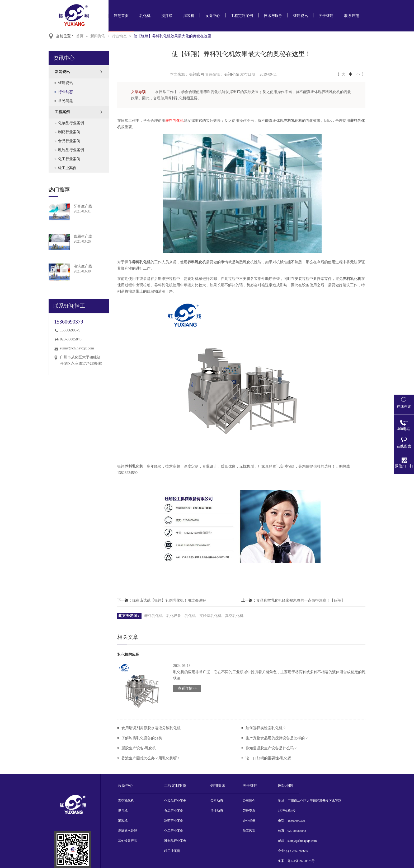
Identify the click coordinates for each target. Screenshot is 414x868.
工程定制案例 (242, 16)
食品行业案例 (69, 141)
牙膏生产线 (83, 206)
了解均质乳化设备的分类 (142, 738)
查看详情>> (187, 688)
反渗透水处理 (128, 831)
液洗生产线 (83, 266)
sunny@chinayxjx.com (77, 348)
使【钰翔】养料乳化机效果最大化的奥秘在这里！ (174, 36)
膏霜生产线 (83, 236)
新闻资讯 (98, 36)
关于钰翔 (326, 16)
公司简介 (249, 801)
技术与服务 (273, 16)
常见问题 (65, 101)
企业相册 (249, 821)
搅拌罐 (167, 16)
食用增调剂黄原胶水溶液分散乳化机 (151, 728)
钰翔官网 (197, 74)
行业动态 (119, 36)
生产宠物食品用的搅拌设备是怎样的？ (277, 738)
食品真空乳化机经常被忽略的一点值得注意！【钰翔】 (300, 600)
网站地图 (285, 786)
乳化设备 (174, 616)
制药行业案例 (69, 132)
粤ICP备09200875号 (301, 861)
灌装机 (189, 16)
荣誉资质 (249, 811)
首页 (80, 36)
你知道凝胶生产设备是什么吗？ (271, 748)
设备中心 (213, 16)
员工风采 (249, 831)
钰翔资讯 (300, 16)
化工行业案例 (69, 159)
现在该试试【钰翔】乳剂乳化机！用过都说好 (169, 600)
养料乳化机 (175, 121)
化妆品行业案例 (71, 123)
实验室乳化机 (210, 616)
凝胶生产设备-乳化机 (139, 748)
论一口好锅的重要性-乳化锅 (268, 758)
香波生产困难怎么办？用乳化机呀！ (151, 758)
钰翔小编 (232, 74)
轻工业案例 (67, 168)
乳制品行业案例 (71, 150)
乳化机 (145, 16)
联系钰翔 (352, 16)
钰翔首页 (121, 16)
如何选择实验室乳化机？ (266, 728)
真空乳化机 (234, 616)
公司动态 (217, 801)
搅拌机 (123, 811)
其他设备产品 (128, 841)
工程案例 (62, 112)
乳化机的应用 (128, 655)
